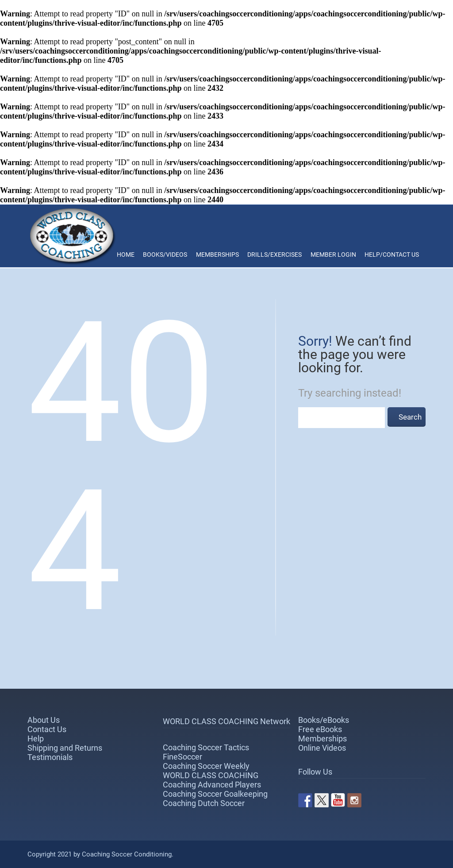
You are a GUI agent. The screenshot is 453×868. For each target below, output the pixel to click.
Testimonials (50, 757)
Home (126, 255)
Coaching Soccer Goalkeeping (215, 794)
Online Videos (322, 748)
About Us (44, 720)
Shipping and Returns (65, 748)
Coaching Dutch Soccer (204, 803)
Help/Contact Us (392, 255)
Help (36, 739)
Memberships (217, 255)
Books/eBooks (324, 720)
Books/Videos (165, 255)
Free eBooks (320, 729)
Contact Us (47, 729)
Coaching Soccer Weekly (206, 766)
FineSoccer (182, 757)
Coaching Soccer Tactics (206, 747)
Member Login (333, 255)
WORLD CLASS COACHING (211, 775)
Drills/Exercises (274, 255)
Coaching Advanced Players (212, 785)
